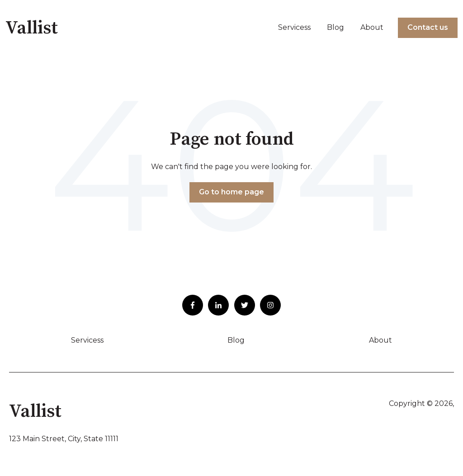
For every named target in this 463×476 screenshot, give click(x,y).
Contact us (428, 27)
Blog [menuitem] (236, 340)
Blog (335, 27)
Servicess (294, 27)
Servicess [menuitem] (87, 340)
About (372, 27)
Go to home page (231, 192)
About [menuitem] (380, 340)
